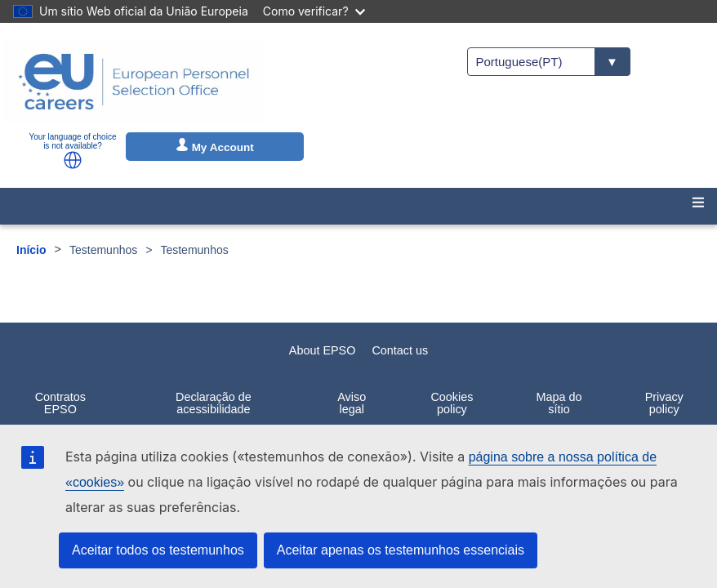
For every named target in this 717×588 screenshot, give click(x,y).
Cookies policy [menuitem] (452, 403)
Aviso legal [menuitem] (352, 403)
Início (31, 250)
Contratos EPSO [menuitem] (60, 403)
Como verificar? (314, 11)
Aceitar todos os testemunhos (158, 550)
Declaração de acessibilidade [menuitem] (214, 403)
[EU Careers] (134, 82)
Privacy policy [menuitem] (664, 403)
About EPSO (323, 350)
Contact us (400, 350)
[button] (73, 160)
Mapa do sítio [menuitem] (559, 403)
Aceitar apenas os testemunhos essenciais (401, 550)
